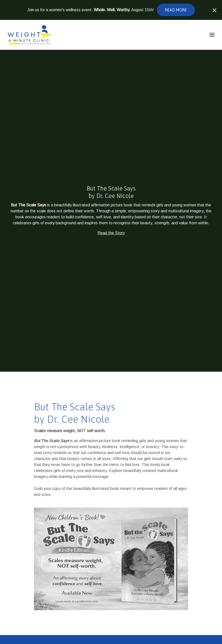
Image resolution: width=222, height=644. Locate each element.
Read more (176, 10)
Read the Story (111, 233)
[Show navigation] (211, 35)
